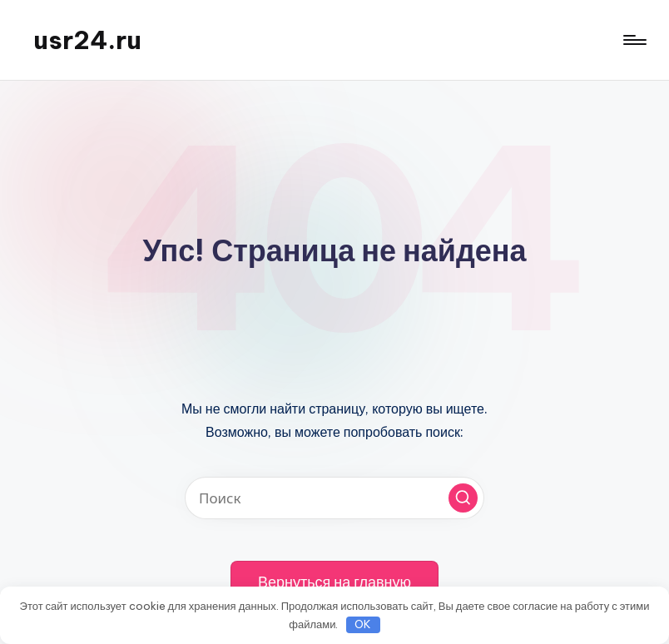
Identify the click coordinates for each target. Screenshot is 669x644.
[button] (463, 498)
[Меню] (634, 40)
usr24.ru (87, 40)
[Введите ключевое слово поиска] (334, 498)
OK (363, 624)
